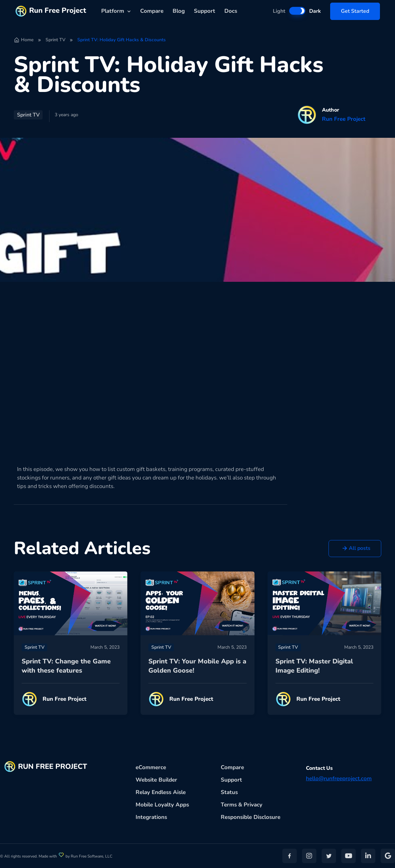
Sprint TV (56, 40)
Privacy (253, 805)
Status (229, 792)
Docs (231, 11)
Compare (152, 11)
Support (205, 11)
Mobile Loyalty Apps (162, 805)
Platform (113, 11)
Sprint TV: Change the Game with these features (66, 666)
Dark (315, 11)
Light (279, 11)
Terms (229, 805)
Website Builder (156, 780)
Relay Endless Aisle (161, 792)
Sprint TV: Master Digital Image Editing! (314, 666)
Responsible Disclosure (251, 817)
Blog (179, 11)
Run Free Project (51, 11)
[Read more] (71, 603)
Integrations (151, 817)
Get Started (355, 11)
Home (24, 40)
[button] (355, 549)
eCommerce (151, 767)
